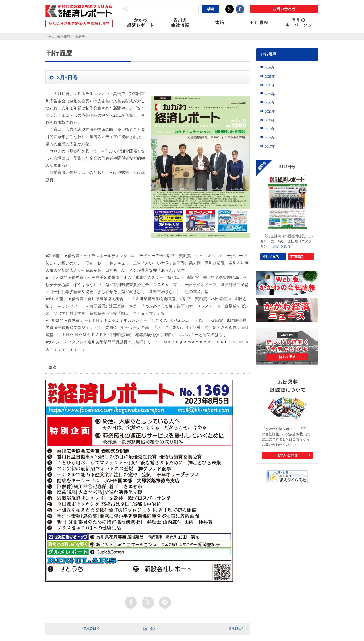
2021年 (270, 112)
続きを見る (282, 246)
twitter (148, 603)
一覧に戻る (148, 629)
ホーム (50, 37)
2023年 (270, 94)
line (165, 603)
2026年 (270, 68)
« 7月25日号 (91, 628)
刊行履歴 (64, 37)
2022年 (270, 103)
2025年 (270, 77)
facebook (131, 603)
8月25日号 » (238, 628)
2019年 (270, 129)
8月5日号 (79, 37)
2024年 (270, 85)
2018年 (270, 138)
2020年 (270, 120)
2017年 (270, 147)
